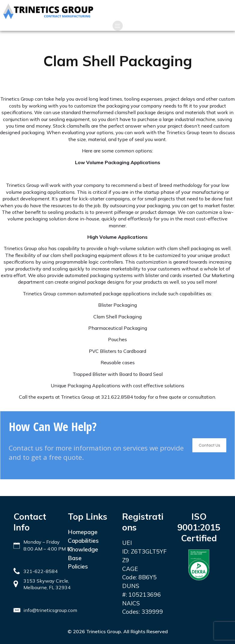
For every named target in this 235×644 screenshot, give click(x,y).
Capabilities (83, 541)
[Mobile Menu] (118, 26)
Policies (78, 566)
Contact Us (209, 445)
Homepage (83, 532)
